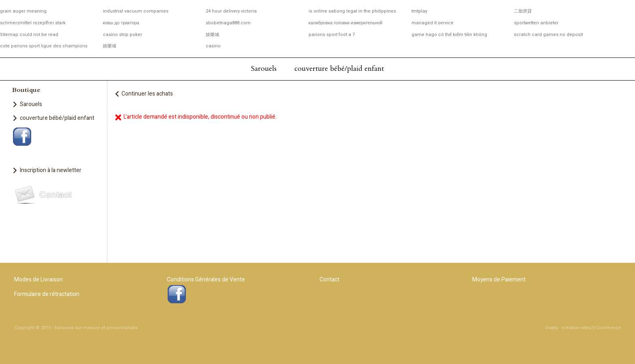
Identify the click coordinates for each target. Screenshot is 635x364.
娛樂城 (212, 35)
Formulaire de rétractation (47, 294)
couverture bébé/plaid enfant (339, 69)
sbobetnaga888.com (228, 23)
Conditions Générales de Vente (206, 280)
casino (213, 46)
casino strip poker (123, 35)
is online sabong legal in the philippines (352, 11)
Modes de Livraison (38, 280)
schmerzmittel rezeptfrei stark (33, 23)
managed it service (433, 23)
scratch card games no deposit (548, 35)
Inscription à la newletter (51, 170)
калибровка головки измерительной (346, 23)
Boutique (26, 90)
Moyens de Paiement (499, 280)
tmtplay (419, 11)
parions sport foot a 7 (332, 35)
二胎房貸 (523, 11)
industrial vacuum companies (136, 11)
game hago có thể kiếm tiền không (449, 35)
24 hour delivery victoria (231, 11)
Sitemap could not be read (29, 35)
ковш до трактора (121, 23)
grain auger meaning (23, 11)
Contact (329, 280)
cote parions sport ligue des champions (44, 46)
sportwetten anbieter (536, 23)
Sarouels (264, 69)
